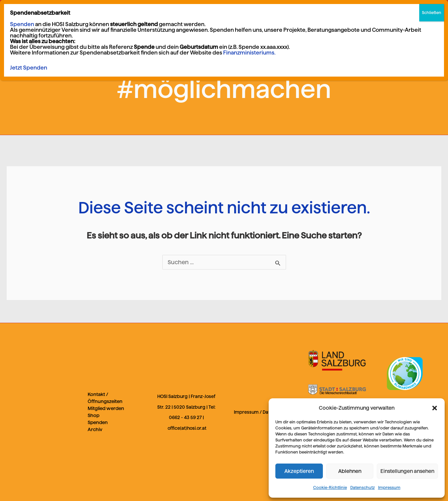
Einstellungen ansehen (407, 471)
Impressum (389, 487)
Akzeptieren (299, 471)
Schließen (432, 13)
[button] (435, 408)
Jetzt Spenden (29, 68)
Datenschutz (363, 487)
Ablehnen (350, 471)
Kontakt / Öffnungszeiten (105, 398)
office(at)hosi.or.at (187, 428)
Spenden (98, 422)
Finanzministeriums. (249, 53)
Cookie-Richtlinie (330, 487)
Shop (94, 415)
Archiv (95, 429)
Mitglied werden (106, 408)
